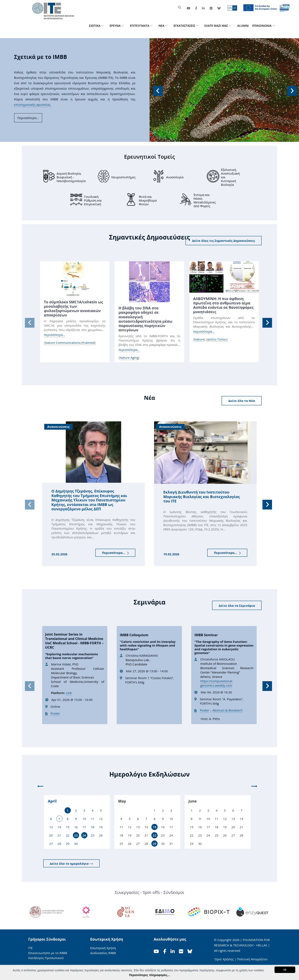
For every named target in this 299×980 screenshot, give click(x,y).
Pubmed (89, 343)
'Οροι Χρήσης (224, 959)
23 (76, 835)
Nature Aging (129, 357)
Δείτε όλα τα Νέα (242, 401)
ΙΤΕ (30, 948)
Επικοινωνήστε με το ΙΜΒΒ (48, 953)
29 (155, 844)
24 (84, 835)
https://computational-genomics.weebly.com (217, 683)
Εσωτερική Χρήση (103, 948)
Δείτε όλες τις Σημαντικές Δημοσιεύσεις (224, 241)
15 (155, 827)
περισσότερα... (55, 335)
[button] (157, 90)
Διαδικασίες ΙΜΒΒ (103, 953)
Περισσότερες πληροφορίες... (149, 975)
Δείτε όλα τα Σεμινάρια (237, 605)
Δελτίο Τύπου (217, 339)
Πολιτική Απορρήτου (252, 959)
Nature (199, 339)
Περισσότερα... (115, 553)
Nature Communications (63, 343)
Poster (55, 713)
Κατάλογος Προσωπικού (46, 958)
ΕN (230, 8)
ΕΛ (235, 8)
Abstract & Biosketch (228, 710)
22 (155, 835)
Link (69, 693)
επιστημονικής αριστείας (32, 105)
